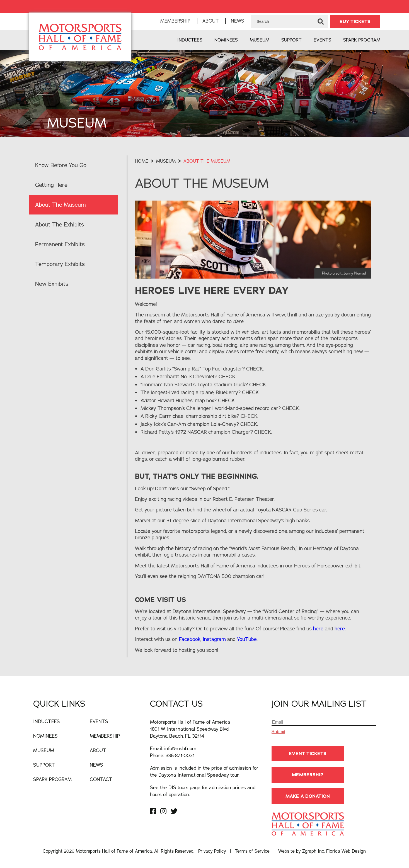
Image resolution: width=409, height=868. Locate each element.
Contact (101, 779)
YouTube (247, 639)
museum (166, 161)
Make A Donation (308, 796)
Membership (175, 21)
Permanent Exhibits (60, 244)
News (238, 21)
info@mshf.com (180, 748)
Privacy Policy (212, 851)
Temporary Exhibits (60, 264)
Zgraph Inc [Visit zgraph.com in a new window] (313, 851)
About (211, 21)
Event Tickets (308, 754)
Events (322, 40)
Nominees (226, 40)
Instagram (215, 639)
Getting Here (51, 185)
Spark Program (362, 40)
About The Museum (60, 205)
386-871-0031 (180, 755)
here (319, 629)
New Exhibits (52, 284)
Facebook (190, 639)
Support (291, 40)
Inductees (190, 40)
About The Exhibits (60, 224)
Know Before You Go (61, 165)
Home (142, 161)
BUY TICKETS (355, 21)
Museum (260, 40)
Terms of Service (252, 851)
